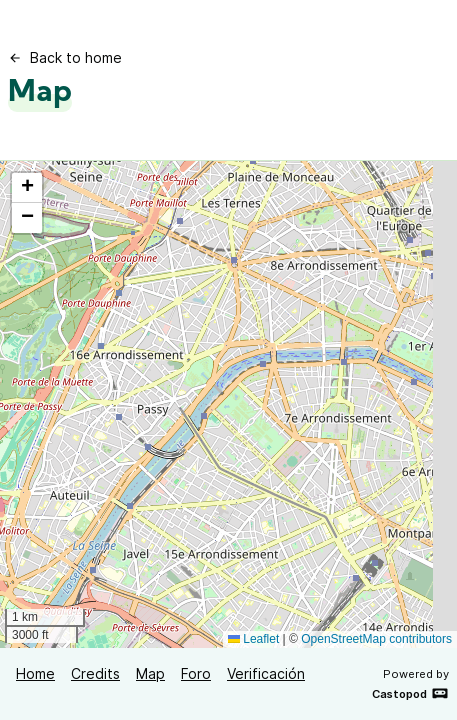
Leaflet (253, 639)
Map (150, 673)
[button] (27, 188)
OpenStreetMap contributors (376, 639)
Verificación (266, 673)
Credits (95, 673)
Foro (196, 673)
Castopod (410, 693)
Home (35, 673)
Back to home (65, 57)
